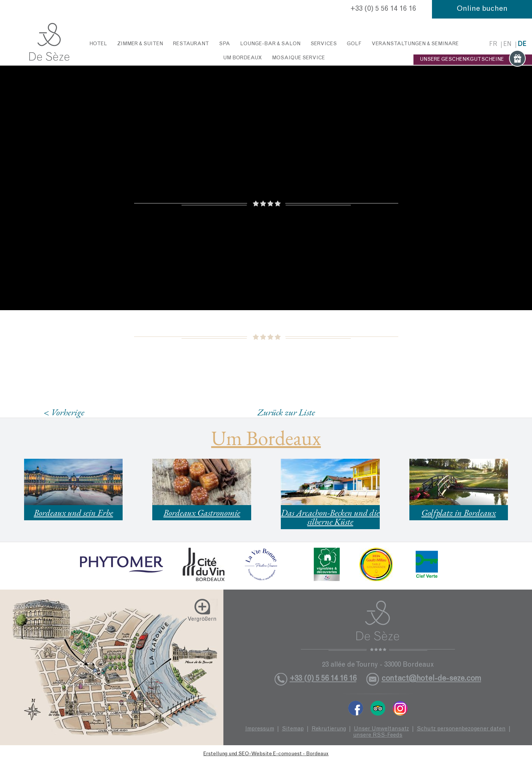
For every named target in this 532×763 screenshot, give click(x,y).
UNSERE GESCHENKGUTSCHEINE (473, 60)
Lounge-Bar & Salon (270, 44)
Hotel (98, 44)
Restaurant (191, 44)
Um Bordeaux (242, 58)
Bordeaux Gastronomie (202, 513)
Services (324, 44)
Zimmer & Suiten (140, 44)
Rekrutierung (329, 729)
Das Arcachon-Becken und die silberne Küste (330, 517)
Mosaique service (298, 58)
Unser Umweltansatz (381, 729)
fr (493, 45)
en (507, 45)
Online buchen (482, 9)
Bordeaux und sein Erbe (73, 513)
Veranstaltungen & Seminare (415, 44)
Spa (225, 44)
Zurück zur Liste (286, 412)
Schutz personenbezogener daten (461, 729)
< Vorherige (64, 412)
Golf (354, 44)
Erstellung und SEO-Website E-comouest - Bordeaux (266, 754)
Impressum (260, 729)
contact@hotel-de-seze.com (431, 679)
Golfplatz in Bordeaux (458, 513)
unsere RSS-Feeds (378, 735)
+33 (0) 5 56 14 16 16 (383, 9)
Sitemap (293, 729)
